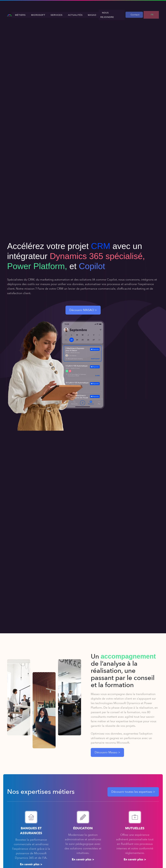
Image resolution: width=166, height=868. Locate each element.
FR (153, 13)
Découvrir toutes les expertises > (133, 789)
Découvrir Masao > (107, 750)
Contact (138, 13)
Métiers (35, 13)
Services (66, 13)
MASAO (98, 13)
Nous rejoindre (116, 13)
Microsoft (50, 13)
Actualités (83, 13)
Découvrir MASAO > (83, 308)
